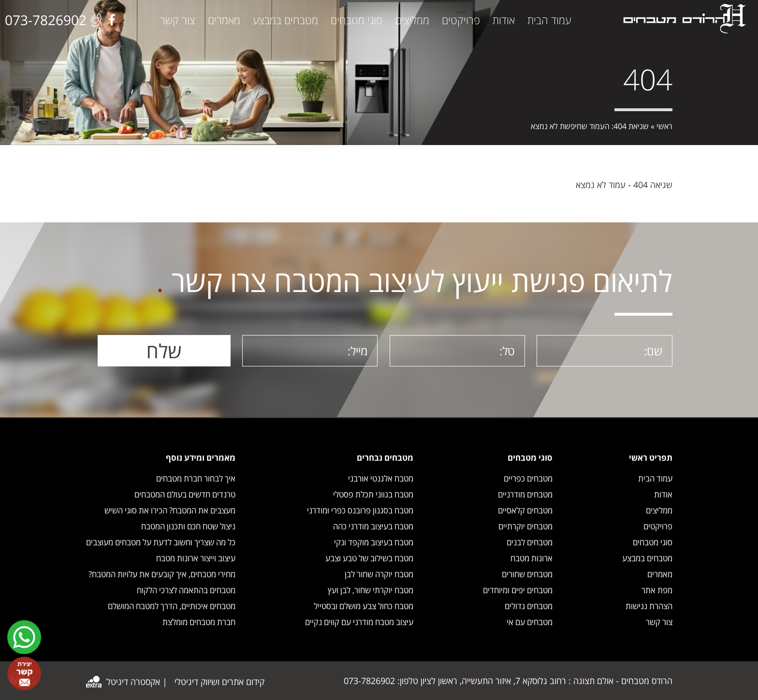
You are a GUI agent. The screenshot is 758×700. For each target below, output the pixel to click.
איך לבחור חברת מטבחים (196, 478)
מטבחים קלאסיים (525, 510)
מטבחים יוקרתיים (525, 526)
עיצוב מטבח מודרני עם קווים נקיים (359, 622)
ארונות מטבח (532, 558)
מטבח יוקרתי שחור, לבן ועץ (371, 590)
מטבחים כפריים (528, 478)
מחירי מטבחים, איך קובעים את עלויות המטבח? (162, 574)
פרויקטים (461, 20)
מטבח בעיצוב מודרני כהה (373, 526)
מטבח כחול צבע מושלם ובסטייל (364, 606)
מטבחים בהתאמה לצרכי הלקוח (186, 590)
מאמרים (224, 20)
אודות (504, 20)
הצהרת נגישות (649, 606)
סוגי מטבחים (357, 20)
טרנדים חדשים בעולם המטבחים (185, 494)
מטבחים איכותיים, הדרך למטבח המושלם (172, 606)
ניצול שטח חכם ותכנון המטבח (188, 526)
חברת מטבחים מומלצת (199, 622)
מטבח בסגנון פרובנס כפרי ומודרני (360, 510)
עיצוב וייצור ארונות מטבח (196, 558)
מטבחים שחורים (527, 574)
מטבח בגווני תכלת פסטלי (373, 494)
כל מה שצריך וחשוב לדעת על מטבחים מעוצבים (161, 542)
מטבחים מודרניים (525, 494)
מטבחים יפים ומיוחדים (518, 590)
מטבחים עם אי (530, 622)
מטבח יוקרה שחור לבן (379, 574)
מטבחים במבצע (285, 20)
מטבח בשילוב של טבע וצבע (369, 558)
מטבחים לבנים (530, 542)
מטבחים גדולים (529, 606)
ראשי (664, 126)
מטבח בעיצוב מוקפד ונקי (374, 542)
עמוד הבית (549, 20)
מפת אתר (657, 590)
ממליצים (412, 20)
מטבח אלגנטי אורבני (381, 478)
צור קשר (178, 20)
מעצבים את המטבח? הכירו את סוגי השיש (170, 510)
